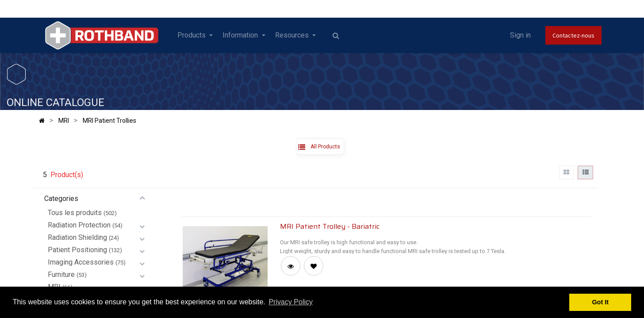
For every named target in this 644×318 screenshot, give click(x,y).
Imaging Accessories (81, 262)
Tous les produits (75, 213)
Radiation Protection (79, 225)
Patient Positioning (77, 250)
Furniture (61, 274)
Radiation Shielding (77, 237)
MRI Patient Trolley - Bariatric (330, 226)
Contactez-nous (573, 35)
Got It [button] (600, 302)
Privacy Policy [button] (291, 302)
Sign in (520, 35)
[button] (314, 266)
